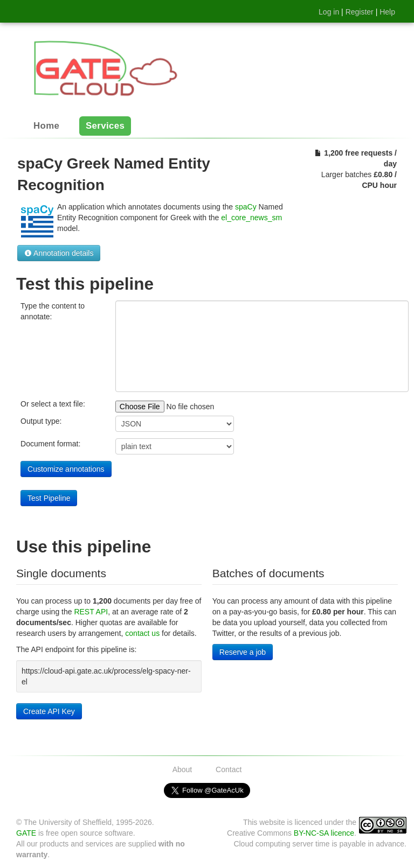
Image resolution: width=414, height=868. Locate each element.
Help (387, 12)
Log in (329, 12)
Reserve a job (243, 652)
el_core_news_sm (251, 218)
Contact (229, 769)
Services (105, 126)
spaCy (246, 207)
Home (46, 126)
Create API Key (49, 711)
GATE (26, 833)
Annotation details (59, 253)
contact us (142, 633)
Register (360, 12)
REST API (91, 612)
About (182, 769)
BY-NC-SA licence (324, 833)
